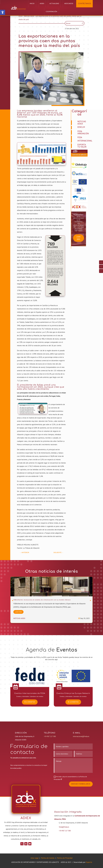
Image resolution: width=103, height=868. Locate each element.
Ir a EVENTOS (30, 702)
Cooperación (51, 12)
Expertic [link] (89, 862)
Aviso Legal (35, 858)
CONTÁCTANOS (84, 4)
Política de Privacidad (65, 858)
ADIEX (42, 4)
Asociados (69, 4)
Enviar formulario (81, 784)
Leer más (79, 238)
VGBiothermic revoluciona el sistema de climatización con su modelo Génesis (79, 223)
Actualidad (54, 4)
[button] (3, 12)
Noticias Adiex (29, 16)
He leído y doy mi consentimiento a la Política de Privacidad (70, 778)
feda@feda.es (64, 827)
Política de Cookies (48, 858)
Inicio (32, 4)
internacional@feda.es (81, 736)
